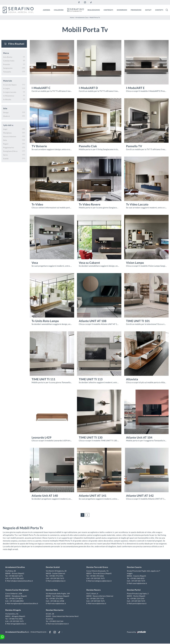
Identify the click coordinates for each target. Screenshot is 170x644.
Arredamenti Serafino (15, 567)
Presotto (7, 64)
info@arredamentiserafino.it (22, 581)
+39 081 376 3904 (56, 599)
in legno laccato (10, 92)
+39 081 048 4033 (137, 579)
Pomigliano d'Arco (10, 151)
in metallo (7, 99)
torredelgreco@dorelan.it (102, 581)
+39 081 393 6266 (97, 576)
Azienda (47, 10)
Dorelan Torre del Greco (97, 567)
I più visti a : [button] (8, 125)
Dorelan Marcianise (55, 610)
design (6, 112)
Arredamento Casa (82, 17)
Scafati (6, 158)
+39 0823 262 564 (56, 621)
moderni (6, 116)
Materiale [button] (8, 81)
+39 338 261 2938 (57, 601)
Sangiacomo (8, 68)
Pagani (6, 144)
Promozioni (136, 10)
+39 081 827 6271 (16, 576)
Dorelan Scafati (53, 567)
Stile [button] (5, 108)
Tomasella (7, 72)
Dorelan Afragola (13, 610)
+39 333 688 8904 (17, 601)
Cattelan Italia (9, 61)
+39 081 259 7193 (97, 599)
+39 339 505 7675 (57, 579)
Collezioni (59, 10)
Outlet (148, 10)
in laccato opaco (10, 85)
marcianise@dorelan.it (60, 624)
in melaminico (9, 96)
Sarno (5, 155)
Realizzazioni (94, 10)
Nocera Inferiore (10, 136)
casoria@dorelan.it (139, 584)
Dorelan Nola (52, 590)
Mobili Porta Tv (95, 17)
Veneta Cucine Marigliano (17, 590)
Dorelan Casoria (134, 567)
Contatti (159, 10)
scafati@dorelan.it (59, 581)
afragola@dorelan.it (19, 624)
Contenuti (108, 10)
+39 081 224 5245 (137, 599)
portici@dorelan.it (139, 604)
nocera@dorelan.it (99, 604)
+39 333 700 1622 (17, 579)
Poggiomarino (9, 147)
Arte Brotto (8, 57)
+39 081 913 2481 (16, 619)
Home (72, 17)
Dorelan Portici (134, 590)
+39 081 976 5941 (56, 576)
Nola (5, 140)
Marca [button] (6, 53)
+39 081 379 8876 (16, 599)
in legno (6, 88)
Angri (5, 129)
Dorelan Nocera (93, 590)
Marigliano (7, 133)
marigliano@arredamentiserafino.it (25, 604)
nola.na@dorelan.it (59, 604)
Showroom (122, 10)
